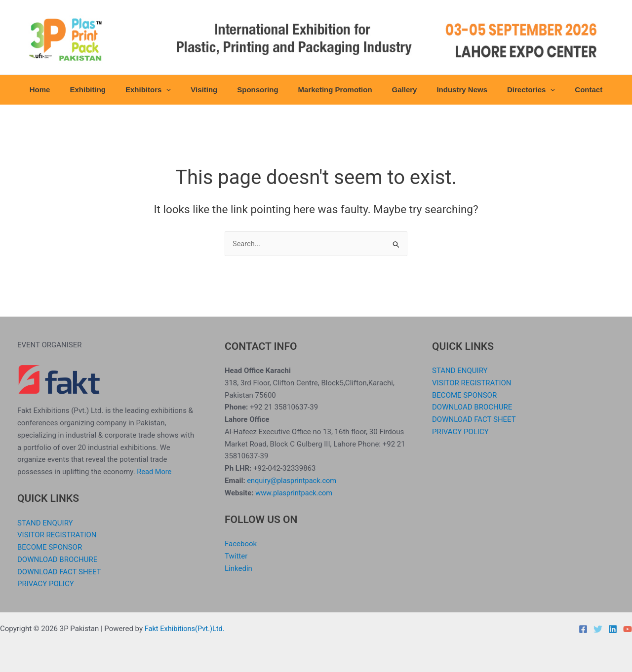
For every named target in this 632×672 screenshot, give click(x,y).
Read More (155, 472)
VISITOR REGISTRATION (57, 535)
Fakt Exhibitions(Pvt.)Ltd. (186, 629)
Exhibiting (105, 90)
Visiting (211, 90)
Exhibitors (160, 90)
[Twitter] (598, 629)
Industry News (450, 90)
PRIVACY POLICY (46, 584)
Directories (514, 90)
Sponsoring (260, 90)
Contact (566, 90)
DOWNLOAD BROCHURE (57, 560)
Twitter (236, 556)
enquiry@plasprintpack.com (293, 481)
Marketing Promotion (333, 90)
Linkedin (238, 568)
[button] (178, 90)
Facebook (241, 544)
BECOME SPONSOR (50, 547)
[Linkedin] (613, 629)
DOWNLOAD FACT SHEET (59, 572)
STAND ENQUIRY (45, 523)
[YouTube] (628, 629)
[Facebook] (583, 629)
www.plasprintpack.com (295, 493)
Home (62, 90)
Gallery (397, 90)
